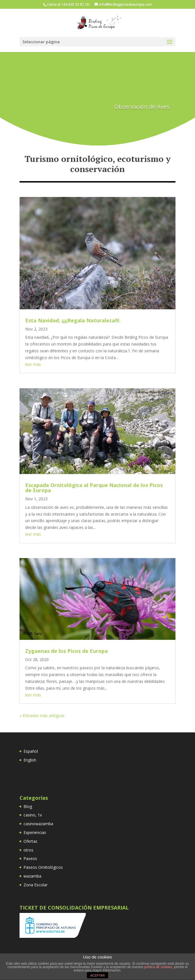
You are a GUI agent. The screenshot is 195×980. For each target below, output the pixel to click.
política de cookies (158, 967)
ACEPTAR (97, 975)
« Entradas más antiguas (42, 716)
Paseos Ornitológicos (43, 867)
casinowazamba (38, 824)
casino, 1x (33, 815)
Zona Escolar (36, 885)
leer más (33, 364)
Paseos (30, 858)
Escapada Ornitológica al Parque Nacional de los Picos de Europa (94, 488)
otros (28, 850)
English (30, 760)
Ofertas (30, 841)
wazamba (32, 876)
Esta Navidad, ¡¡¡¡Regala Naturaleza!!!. (73, 320)
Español (31, 751)
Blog (28, 806)
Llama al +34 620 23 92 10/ (68, 4)
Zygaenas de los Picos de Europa (67, 651)
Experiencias (35, 832)
